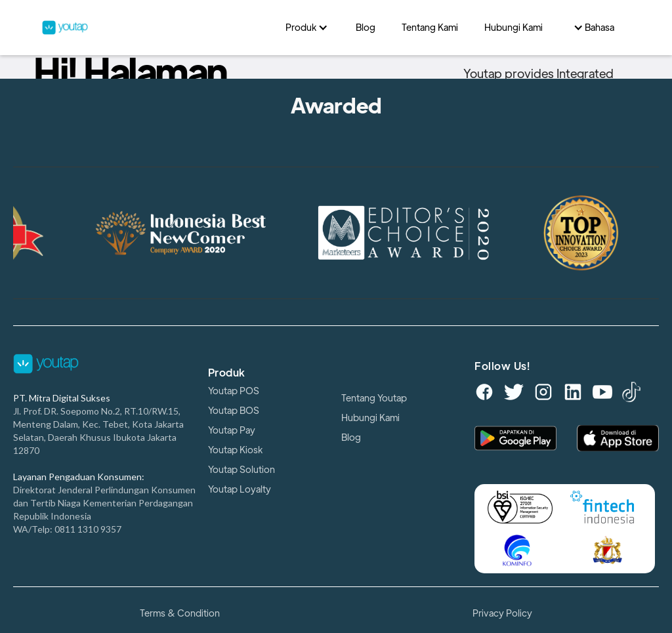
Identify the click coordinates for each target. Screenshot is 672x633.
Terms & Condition (180, 613)
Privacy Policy (502, 613)
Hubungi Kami (370, 418)
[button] (307, 28)
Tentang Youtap (374, 398)
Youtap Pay (232, 430)
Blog (351, 438)
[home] (157, 27)
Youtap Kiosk (235, 450)
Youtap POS (234, 391)
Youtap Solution (241, 470)
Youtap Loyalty (240, 489)
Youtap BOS (234, 411)
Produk (227, 373)
